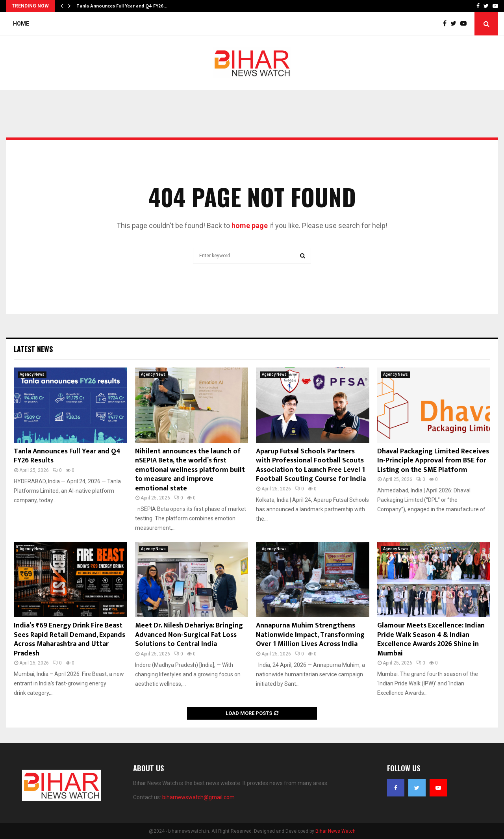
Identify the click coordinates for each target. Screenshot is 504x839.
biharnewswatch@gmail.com (198, 797)
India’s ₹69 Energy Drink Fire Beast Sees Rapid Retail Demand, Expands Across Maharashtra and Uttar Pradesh (69, 639)
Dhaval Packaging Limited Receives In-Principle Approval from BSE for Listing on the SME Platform (433, 461)
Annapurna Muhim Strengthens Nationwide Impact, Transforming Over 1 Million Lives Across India (310, 635)
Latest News (33, 349)
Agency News (32, 374)
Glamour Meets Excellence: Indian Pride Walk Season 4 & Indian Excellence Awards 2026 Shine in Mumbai (431, 639)
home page (250, 226)
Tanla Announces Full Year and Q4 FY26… (122, 6)
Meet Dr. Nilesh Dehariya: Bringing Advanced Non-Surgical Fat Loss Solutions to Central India (189, 635)
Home (21, 24)
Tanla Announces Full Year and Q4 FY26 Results (67, 456)
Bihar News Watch (335, 831)
